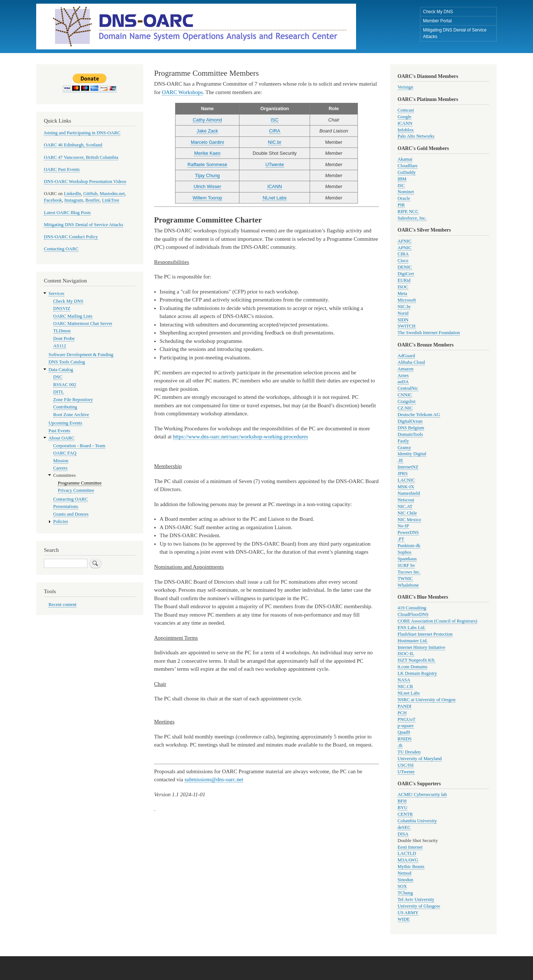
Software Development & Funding (81, 355)
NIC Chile (407, 513)
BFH (402, 801)
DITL (59, 392)
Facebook (53, 200)
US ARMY (408, 913)
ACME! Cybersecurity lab (422, 794)
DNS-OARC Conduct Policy (71, 237)
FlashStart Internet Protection (425, 634)
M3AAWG (408, 860)
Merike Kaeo (207, 153)
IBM (402, 179)
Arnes (403, 375)
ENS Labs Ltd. (412, 628)
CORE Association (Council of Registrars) (438, 621)
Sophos (405, 552)
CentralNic (408, 388)
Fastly (403, 441)
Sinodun (406, 880)
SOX (402, 886)
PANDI (405, 706)
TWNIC (405, 579)
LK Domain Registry (417, 673)
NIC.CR (405, 687)
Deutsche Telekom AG (419, 415)
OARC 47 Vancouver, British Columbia (81, 157)
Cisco (403, 261)
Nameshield (409, 493)
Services (56, 293)
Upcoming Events (65, 423)
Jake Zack (207, 131)
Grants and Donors (71, 514)
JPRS (403, 474)
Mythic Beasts (411, 867)
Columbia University (417, 821)
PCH (402, 713)
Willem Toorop (207, 198)
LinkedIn (73, 194)
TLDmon (62, 331)
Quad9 (404, 732)
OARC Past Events (62, 169)
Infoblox (406, 130)
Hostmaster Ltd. (413, 641)
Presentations (66, 506)
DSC (58, 377)
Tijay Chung (207, 175)
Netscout (406, 500)
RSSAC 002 (65, 385)
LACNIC (407, 480)
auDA (403, 382)
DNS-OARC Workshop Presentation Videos (85, 182)
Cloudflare (408, 166)
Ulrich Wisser (207, 186)
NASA (404, 680)
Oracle (404, 198)
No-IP (403, 526)
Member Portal (437, 21)
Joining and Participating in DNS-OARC (82, 133)
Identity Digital (412, 454)
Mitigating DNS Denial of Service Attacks (455, 33)
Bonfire (93, 200)
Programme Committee (80, 483)
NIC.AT (405, 506)
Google (405, 117)
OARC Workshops (182, 92)
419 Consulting (412, 608)
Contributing (65, 407)
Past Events (59, 431)
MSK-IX (406, 487)
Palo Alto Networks (416, 136)
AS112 (60, 346)
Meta (402, 293)
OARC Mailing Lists (73, 316)
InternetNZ (408, 467)
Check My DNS (438, 12)
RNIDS (405, 739)
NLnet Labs (275, 198)
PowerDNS (408, 532)
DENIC (405, 267)
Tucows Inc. (409, 572)
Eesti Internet (410, 847)
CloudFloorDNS (413, 614)
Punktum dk (409, 546)
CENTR (405, 814)
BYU (403, 808)
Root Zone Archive (71, 415)
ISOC (403, 287)
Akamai (405, 159)
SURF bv (407, 565)
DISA (403, 834)
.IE (400, 460)
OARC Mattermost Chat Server (83, 323)
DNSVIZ (62, 308)
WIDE (404, 919)
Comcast (406, 110)
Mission (61, 461)
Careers (61, 468)
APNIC (405, 248)
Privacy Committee (76, 490)
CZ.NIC (405, 408)
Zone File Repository (73, 400)
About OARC (62, 438)
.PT (401, 539)
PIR (401, 205)
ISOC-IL (406, 654)
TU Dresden (409, 752)
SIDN (403, 320)
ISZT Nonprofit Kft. (417, 660)
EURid (404, 280)
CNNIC (405, 395)
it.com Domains (413, 667)
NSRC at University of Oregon (427, 700)
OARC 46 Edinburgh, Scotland (73, 145)
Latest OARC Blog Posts (67, 213)
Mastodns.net (112, 194)
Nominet (406, 192)
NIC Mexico (409, 520)
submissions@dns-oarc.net (214, 779)
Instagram (74, 200)
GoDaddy (407, 172)
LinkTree (111, 200)
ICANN (275, 186)
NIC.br (275, 142)
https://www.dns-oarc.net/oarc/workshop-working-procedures (240, 437)
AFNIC (405, 241)
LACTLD (407, 853)
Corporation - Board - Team (79, 446)
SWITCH (407, 326)
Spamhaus (407, 559)
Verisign (406, 87)
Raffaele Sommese (207, 164)
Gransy (405, 448)
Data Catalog (61, 370)
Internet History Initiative (422, 647)
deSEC (404, 827)
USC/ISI (406, 765)
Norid (403, 313)
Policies (61, 521)
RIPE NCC (408, 212)
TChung (405, 893)
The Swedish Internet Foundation (429, 333)
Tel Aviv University (416, 899)
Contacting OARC (61, 249)
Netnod (405, 873)
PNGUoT (407, 719)
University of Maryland (420, 759)
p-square (406, 726)
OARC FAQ (65, 453)
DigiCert (406, 274)
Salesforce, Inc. (412, 218)
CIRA (275, 131)
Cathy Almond (207, 120)
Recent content (63, 605)
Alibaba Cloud (411, 362)
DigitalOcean (410, 421)
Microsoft (407, 300)
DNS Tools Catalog (67, 362)
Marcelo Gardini (207, 142)
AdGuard (407, 356)
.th (400, 745)
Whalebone (408, 585)
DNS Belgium (411, 428)
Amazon (406, 369)
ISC (275, 120)
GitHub (90, 194)
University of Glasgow (419, 906)
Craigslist (407, 401)
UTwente (275, 164)
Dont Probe (64, 338)
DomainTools (410, 434)
